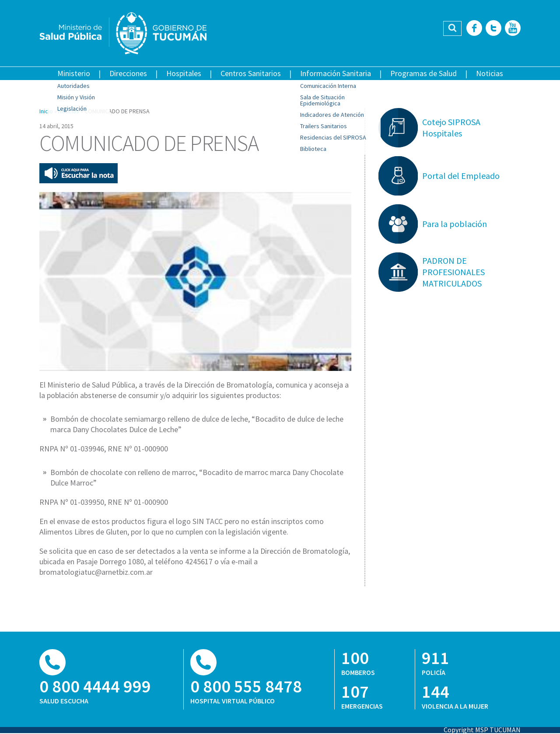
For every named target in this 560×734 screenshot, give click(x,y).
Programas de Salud (423, 73)
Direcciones (128, 73)
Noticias (490, 73)
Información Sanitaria (336, 73)
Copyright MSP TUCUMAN (482, 730)
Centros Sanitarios (251, 73)
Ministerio (74, 73)
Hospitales (184, 73)
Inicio (46, 111)
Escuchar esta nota (79, 173)
